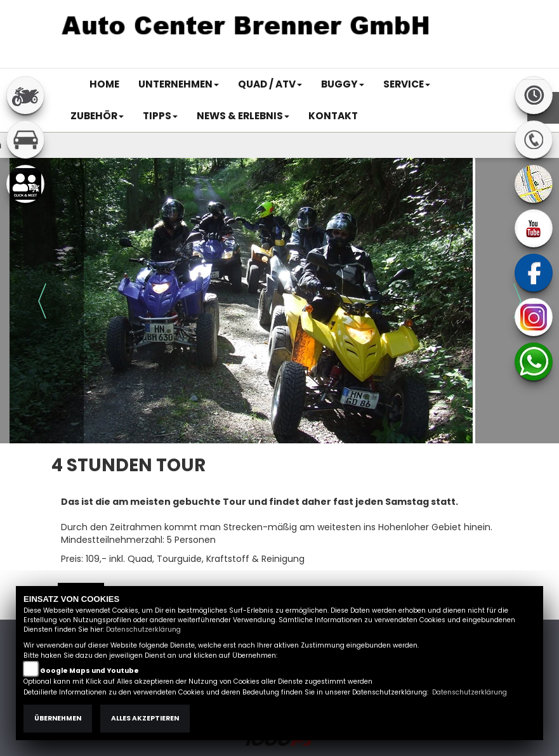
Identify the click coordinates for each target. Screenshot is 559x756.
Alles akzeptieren (145, 718)
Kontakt (409, 62)
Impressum (330, 62)
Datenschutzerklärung (143, 629)
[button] (179, 84)
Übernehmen (58, 718)
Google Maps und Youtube (89, 671)
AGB (373, 62)
